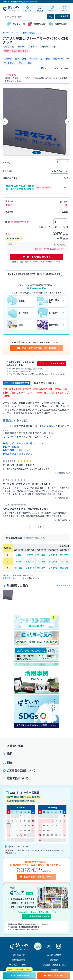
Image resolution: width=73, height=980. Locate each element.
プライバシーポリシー (19, 965)
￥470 (18, 555)
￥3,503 (41, 568)
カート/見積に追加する (37, 257)
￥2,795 (64, 555)
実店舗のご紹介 (19, 960)
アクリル (33, 58)
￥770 (30, 555)
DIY (68, 58)
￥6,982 (64, 568)
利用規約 (54, 960)
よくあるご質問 (54, 955)
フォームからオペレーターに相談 (36, 348)
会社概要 (54, 970)
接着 (24, 58)
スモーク (8, 58)
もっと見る (36, 527)
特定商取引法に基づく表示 (54, 965)
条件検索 (63, 16)
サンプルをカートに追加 (52, 363)
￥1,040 (18, 568)
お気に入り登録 (60, 68)
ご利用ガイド (19, 955)
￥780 (18, 562)
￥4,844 (53, 562)
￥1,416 (41, 555)
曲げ (17, 58)
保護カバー (58, 58)
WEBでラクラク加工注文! (19, 969)
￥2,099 (41, 562)
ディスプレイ (10, 63)
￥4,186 (64, 562)
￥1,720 (30, 568)
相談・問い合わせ (54, 975)
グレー (22, 63)
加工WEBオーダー (19, 975)
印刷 (30, 63)
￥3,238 (53, 555)
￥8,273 (53, 568)
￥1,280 (30, 562)
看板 (48, 58)
